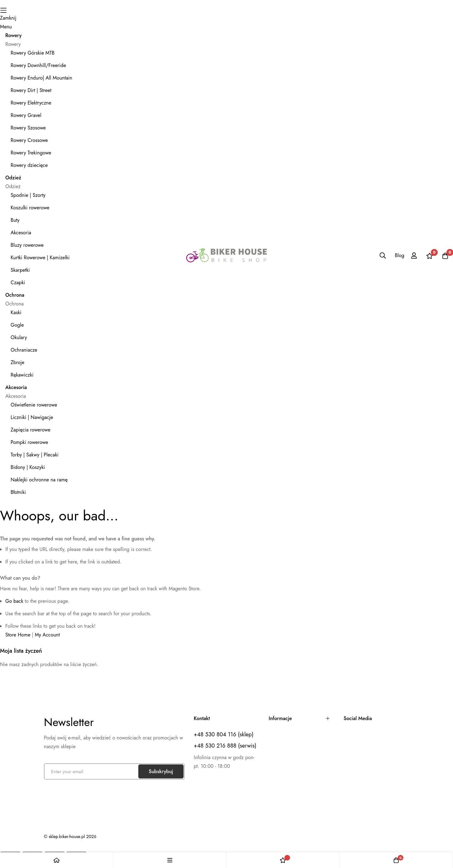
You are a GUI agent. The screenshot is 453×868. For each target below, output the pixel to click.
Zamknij (8, 18)
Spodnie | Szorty (28, 195)
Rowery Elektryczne (31, 103)
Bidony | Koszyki (28, 467)
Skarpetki (20, 270)
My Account (47, 635)
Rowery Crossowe (29, 140)
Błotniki (18, 492)
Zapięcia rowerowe (31, 430)
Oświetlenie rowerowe (34, 405)
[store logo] (227, 256)
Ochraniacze (24, 350)
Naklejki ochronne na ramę (39, 480)
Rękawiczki (22, 375)
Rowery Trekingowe (31, 153)
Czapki (18, 283)
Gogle (17, 325)
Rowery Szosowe (28, 128)
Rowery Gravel (26, 115)
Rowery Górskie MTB (33, 53)
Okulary (19, 337)
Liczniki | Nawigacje (32, 417)
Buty (15, 220)
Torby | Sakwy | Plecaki (34, 455)
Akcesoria (21, 233)
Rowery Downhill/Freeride (38, 65)
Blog (400, 255)
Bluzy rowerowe (27, 245)
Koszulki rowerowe (30, 208)
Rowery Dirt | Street (31, 90)
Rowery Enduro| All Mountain (41, 78)
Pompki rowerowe (29, 442)
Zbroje (17, 362)
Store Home (18, 635)
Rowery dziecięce (29, 165)
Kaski (16, 312)
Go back (14, 601)
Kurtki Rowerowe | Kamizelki (40, 258)
